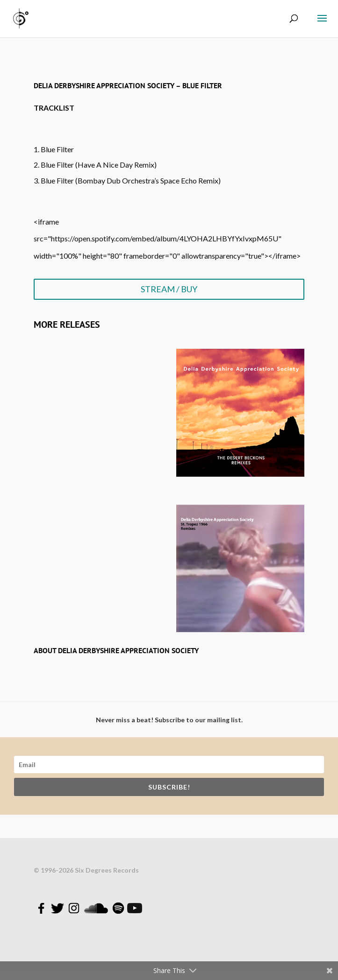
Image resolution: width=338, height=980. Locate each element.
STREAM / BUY (169, 289)
